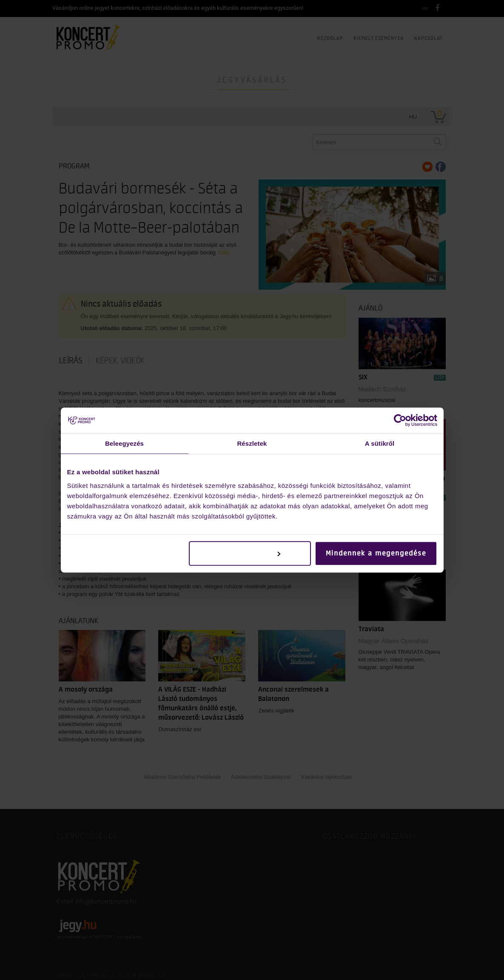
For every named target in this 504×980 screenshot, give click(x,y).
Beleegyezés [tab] (124, 443)
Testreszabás (250, 553)
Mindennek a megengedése (376, 553)
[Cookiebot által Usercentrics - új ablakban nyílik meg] (400, 420)
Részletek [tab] (252, 443)
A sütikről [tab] (380, 443)
